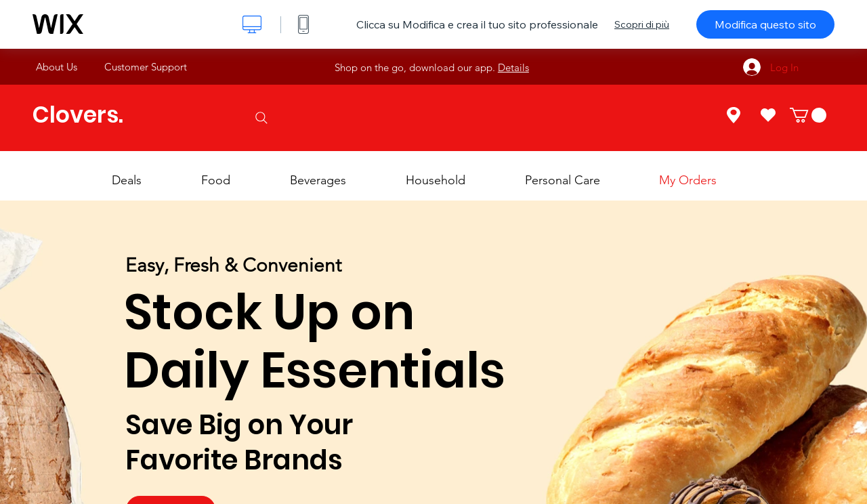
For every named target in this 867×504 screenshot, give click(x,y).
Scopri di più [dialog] (642, 24)
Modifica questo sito (765, 24)
